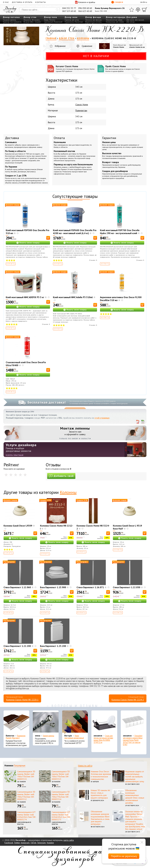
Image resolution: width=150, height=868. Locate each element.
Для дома (132, 17)
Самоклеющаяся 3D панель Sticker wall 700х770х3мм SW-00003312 (26, 796)
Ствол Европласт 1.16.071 (90, 587)
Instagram (25, 843)
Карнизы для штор (72, 20)
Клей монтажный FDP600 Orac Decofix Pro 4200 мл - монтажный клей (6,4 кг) (75, 232)
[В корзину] (48, 238)
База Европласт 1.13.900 (53, 587)
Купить (11, 264)
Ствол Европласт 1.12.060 (17, 587)
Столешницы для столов (115, 22)
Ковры (46, 20)
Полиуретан (81, 111)
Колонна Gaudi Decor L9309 (18, 526)
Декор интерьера (116, 17)
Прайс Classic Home (125, 69)
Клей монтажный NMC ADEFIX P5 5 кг (25, 297)
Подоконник (69, 22)
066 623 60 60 (85, 11)
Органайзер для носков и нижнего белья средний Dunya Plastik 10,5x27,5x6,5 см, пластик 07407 (133, 740)
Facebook (9, 843)
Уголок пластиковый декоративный (74, 737)
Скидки (117, 2)
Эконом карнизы (49, 736)
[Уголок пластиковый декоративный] (75, 722)
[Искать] (57, 10)
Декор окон (71, 17)
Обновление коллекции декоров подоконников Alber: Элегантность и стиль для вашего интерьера (100, 818)
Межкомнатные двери (114, 20)
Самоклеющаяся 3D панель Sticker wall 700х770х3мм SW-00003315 (26, 775)
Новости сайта (85, 766)
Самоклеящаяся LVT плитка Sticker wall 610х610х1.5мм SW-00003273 (61, 816)
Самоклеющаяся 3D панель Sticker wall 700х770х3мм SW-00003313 (61, 775)
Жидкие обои (29, 22)
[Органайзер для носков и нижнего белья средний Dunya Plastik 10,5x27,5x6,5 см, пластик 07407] (134, 722)
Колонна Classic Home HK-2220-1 (22, 700)
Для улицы (130, 22)
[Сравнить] (138, 10)
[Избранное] (132, 10)
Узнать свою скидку (29, 243)
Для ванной (139, 20)
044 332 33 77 (69, 8)
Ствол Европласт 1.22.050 (127, 587)
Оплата (59, 138)
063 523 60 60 (69, 11)
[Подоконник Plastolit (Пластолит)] (16, 722)
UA (141, 2)
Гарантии (109, 138)
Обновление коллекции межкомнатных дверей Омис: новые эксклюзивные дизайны (135, 797)
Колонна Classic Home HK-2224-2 (128, 700)
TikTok (33, 843)
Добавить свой (61, 476)
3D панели (36, 20)
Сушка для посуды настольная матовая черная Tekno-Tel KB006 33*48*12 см (103, 739)
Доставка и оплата (22, 2)
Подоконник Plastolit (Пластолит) (16, 737)
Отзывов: (93, 260)
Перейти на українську (124, 856)
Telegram (41, 843)
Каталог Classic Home (76, 69)
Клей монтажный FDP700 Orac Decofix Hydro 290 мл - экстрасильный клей (120, 232)
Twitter (17, 843)
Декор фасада (93, 17)
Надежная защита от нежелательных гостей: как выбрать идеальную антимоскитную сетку (135, 776)
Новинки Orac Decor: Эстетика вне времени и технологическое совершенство (101, 775)
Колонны (68, 492)
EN (144, 2)
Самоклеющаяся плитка (24, 823)
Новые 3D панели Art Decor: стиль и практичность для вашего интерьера (100, 794)
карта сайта (69, 840)
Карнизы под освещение (12, 22)
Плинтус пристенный (50, 21)
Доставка (12, 138)
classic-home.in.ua (137, 47)
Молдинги (27, 20)
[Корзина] (145, 10)
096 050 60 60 (85, 8)
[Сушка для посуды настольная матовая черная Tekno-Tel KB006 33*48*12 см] (104, 722)
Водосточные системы (93, 22)
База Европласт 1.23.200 (53, 646)
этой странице (102, 418)
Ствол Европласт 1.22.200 (17, 646)
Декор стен (30, 17)
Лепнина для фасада (93, 20)
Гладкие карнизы (9, 20)
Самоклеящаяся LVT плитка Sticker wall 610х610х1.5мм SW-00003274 (27, 816)
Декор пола (51, 17)
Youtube (50, 843)
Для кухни (130, 20)
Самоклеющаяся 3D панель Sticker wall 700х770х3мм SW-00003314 (61, 796)
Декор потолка (11, 17)
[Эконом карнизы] (46, 722)
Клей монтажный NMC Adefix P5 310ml (73, 297)
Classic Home (119, 47)
